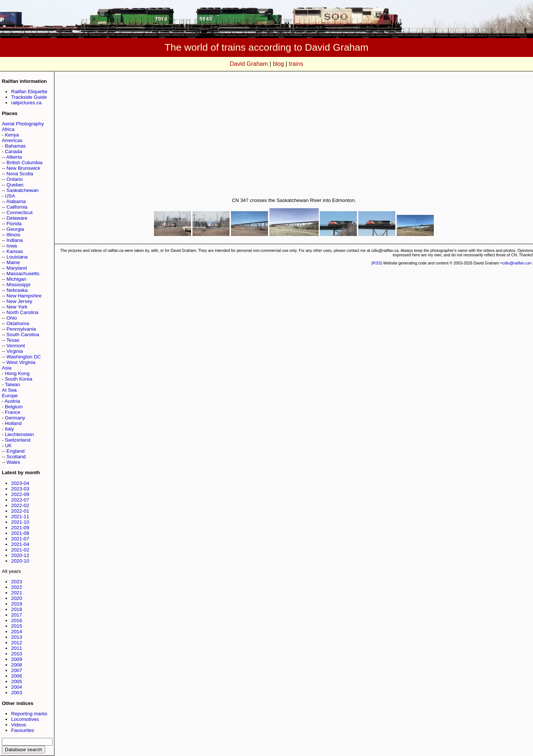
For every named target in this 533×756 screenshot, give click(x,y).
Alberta (14, 157)
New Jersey (20, 301)
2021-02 (20, 550)
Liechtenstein (19, 434)
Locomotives (25, 719)
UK (8, 445)
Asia (7, 368)
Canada (14, 151)
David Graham (249, 64)
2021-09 (20, 528)
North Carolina (23, 312)
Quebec (15, 185)
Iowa (12, 246)
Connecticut (20, 212)
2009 (17, 659)
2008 (17, 665)
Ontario (15, 179)
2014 (17, 632)
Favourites (23, 730)
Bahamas (15, 146)
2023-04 (20, 483)
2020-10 (20, 561)
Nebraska (17, 290)
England (16, 451)
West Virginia (21, 362)
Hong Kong (17, 373)
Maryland (17, 268)
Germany (15, 418)
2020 (17, 598)
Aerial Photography (23, 124)
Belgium (14, 407)
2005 (17, 681)
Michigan (16, 279)
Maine (13, 262)
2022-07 (20, 500)
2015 (17, 626)
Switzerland (18, 440)
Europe (10, 396)
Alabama (16, 201)
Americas (12, 140)
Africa (8, 129)
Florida (14, 224)
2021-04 (20, 544)
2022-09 (20, 494)
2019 (17, 604)
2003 (17, 693)
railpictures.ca (26, 103)
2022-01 (20, 511)
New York (17, 307)
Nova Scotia (20, 174)
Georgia (15, 229)
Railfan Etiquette (29, 92)
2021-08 (20, 533)
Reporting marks (29, 714)
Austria (12, 401)
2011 (17, 648)
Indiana (15, 240)
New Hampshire (24, 296)
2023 (17, 582)
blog (278, 64)
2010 (17, 654)
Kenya (12, 135)
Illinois (14, 235)
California (17, 207)
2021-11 (20, 517)
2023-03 (20, 489)
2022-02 (20, 505)
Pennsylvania (21, 329)
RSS (377, 263)
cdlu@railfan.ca (516, 263)
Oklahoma (18, 323)
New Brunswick (24, 168)
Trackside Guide (29, 97)
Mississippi (19, 285)
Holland (13, 423)
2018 (17, 609)
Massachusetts (23, 274)
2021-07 (20, 539)
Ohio (12, 318)
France (12, 412)
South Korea (19, 379)
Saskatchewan (23, 190)
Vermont (16, 346)
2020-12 (20, 555)
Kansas (15, 251)
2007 (17, 670)
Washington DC (24, 357)
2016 (17, 620)
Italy (9, 429)
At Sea (9, 390)
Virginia (15, 351)
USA (10, 196)
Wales (14, 462)
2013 (17, 637)
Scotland (16, 457)
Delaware (17, 218)
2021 (17, 593)
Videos (19, 725)
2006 (17, 676)
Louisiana (17, 257)
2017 (17, 615)
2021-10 (20, 522)
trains (296, 64)
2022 (17, 587)
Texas (13, 340)
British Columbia (25, 163)
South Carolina (23, 335)
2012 (17, 643)
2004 (17, 687)
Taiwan (13, 384)
